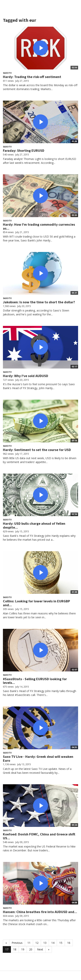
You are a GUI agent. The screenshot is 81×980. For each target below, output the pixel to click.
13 (45, 943)
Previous (17, 943)
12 (37, 943)
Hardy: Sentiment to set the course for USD (37, 450)
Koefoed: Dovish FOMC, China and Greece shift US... (39, 836)
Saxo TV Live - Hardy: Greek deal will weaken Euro (38, 758)
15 (61, 943)
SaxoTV (7, 73)
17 (7, 949)
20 (31, 949)
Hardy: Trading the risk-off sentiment (32, 77)
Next (40, 949)
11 (29, 943)
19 (23, 949)
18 (15, 949)
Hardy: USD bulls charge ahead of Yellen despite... (34, 525)
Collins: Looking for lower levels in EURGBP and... (36, 603)
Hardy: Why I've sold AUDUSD (26, 376)
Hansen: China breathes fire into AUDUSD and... (40, 912)
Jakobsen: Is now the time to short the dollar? (39, 302)
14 (53, 943)
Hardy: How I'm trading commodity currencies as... (39, 226)
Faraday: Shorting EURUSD (24, 150)
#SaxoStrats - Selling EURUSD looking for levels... (35, 681)
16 (69, 943)
